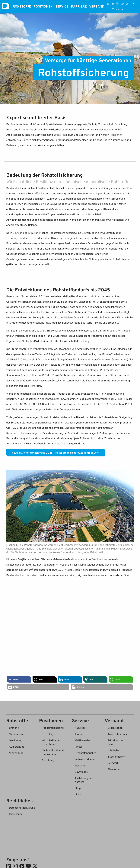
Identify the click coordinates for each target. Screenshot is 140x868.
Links (78, 794)
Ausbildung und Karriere (84, 780)
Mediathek (81, 765)
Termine (79, 734)
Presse (79, 747)
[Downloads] (108, 9)
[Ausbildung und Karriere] (113, 9)
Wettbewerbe (82, 740)
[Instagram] (113, 4)
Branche (14, 728)
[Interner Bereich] (118, 9)
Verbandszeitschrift (86, 759)
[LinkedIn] (108, 4)
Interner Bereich (117, 757)
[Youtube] (122, 4)
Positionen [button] (43, 6)
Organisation (115, 728)
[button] (19, 679)
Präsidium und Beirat (116, 742)
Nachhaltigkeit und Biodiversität (53, 752)
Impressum (15, 814)
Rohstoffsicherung (53, 728)
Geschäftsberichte (85, 753)
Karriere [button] (79, 6)
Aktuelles (80, 728)
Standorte (113, 769)
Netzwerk (113, 763)
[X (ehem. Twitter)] (127, 4)
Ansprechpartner (117, 734)
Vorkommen (16, 734)
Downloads (81, 772)
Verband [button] (97, 6)
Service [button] (62, 6)
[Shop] (134, 4)
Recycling (48, 734)
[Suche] (123, 9)
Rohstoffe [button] (22, 6)
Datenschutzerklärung (22, 808)
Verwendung (16, 753)
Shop (78, 788)
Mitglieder (113, 750)
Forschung (48, 760)
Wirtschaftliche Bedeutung (51, 742)
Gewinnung (16, 740)
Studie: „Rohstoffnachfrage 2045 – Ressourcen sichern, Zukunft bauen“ (56, 453)
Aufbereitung (17, 747)
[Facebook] (118, 4)
